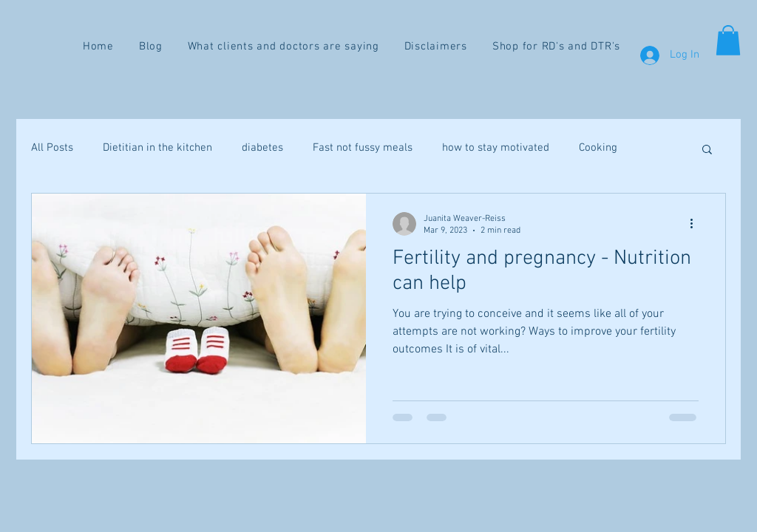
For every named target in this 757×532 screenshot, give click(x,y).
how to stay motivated (496, 148)
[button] (728, 40)
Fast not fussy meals (363, 148)
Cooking (598, 148)
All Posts (52, 148)
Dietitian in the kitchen (157, 148)
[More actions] (696, 224)
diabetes (262, 148)
